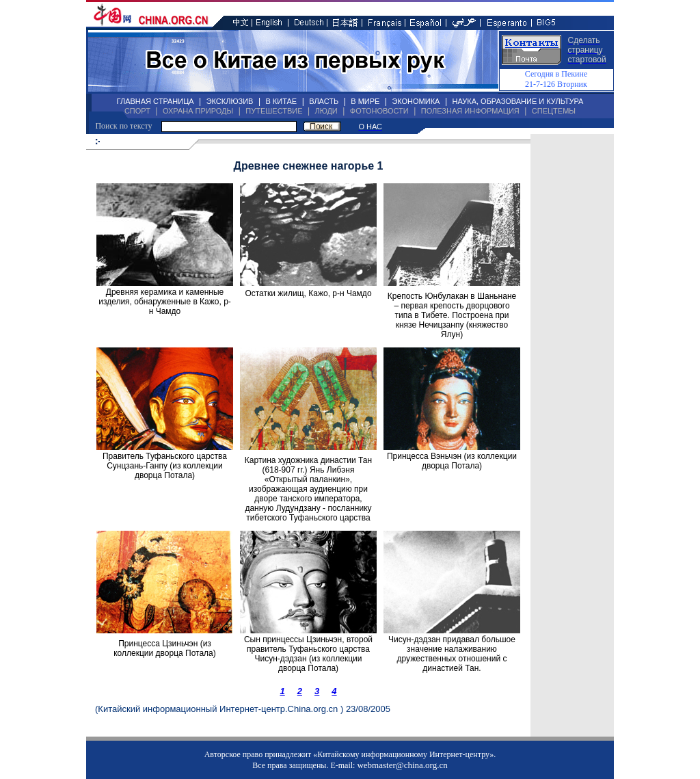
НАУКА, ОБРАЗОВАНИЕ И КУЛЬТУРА (517, 101)
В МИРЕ (365, 101)
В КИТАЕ (281, 101)
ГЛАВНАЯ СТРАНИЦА (156, 101)
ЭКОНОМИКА (416, 101)
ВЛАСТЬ (324, 101)
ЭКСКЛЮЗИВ (230, 101)
